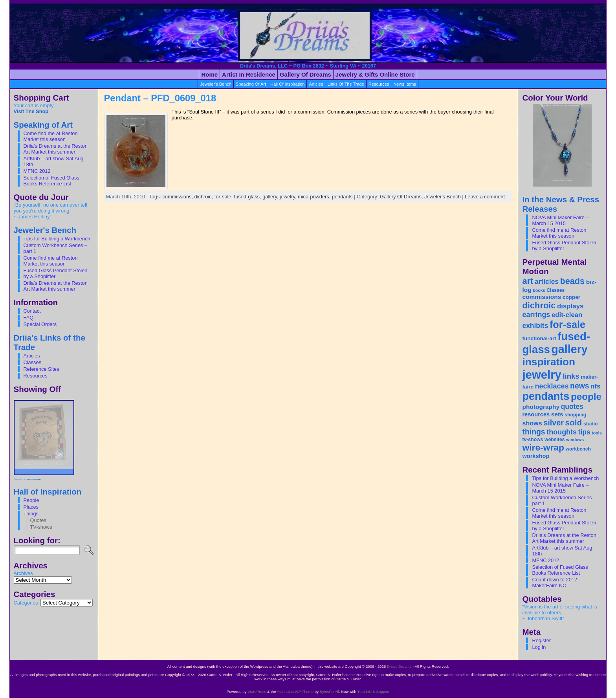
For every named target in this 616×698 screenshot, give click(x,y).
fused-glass (247, 197)
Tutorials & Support (373, 692)
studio (591, 424)
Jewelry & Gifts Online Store (375, 74)
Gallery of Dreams (305, 74)
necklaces (552, 386)
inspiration (549, 362)
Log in (539, 647)
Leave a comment (485, 197)
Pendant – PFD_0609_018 (160, 98)
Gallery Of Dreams (401, 197)
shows (532, 423)
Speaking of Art (251, 84)
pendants (342, 197)
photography (541, 407)
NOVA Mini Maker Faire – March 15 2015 (560, 220)
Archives (23, 573)
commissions (177, 197)
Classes (33, 362)
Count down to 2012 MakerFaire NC (555, 583)
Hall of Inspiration (287, 84)
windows (575, 440)
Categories (26, 603)
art (528, 281)
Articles (32, 356)
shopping (575, 415)
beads (573, 281)
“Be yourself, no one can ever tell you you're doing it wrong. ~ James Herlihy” (50, 211)
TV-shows (41, 527)
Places (31, 507)
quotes (572, 407)
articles (316, 84)
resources (379, 84)
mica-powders (313, 197)
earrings (536, 315)
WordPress (257, 692)
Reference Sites (41, 369)
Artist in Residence (249, 74)
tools (597, 433)
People (31, 500)
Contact (32, 311)
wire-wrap (543, 447)
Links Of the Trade (346, 84)
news (580, 386)
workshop (536, 456)
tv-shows (533, 440)
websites (555, 440)
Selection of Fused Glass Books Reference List (51, 181)
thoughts (562, 432)
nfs (595, 386)
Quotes (38, 520)
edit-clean (567, 315)
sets (557, 414)
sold (574, 422)
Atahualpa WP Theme (295, 692)
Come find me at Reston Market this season (51, 136)
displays (570, 306)
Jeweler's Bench (216, 84)
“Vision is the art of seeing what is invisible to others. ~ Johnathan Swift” (559, 613)
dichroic (203, 197)
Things (31, 514)
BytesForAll (329, 692)
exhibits (535, 326)
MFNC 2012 (37, 171)
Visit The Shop (31, 111)
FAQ (29, 318)
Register (541, 640)
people (586, 397)
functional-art (539, 338)
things (533, 432)
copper (571, 297)
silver (554, 423)
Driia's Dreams (399, 666)
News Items (404, 84)
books (539, 290)
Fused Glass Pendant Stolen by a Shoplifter (56, 273)
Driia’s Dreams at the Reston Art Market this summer (56, 149)
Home (209, 74)
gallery (270, 197)
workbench (578, 449)
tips (584, 432)
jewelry (287, 197)
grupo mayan (33, 479)
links (571, 376)
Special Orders (40, 324)
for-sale (223, 197)
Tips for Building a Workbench (57, 239)
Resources (36, 376)
